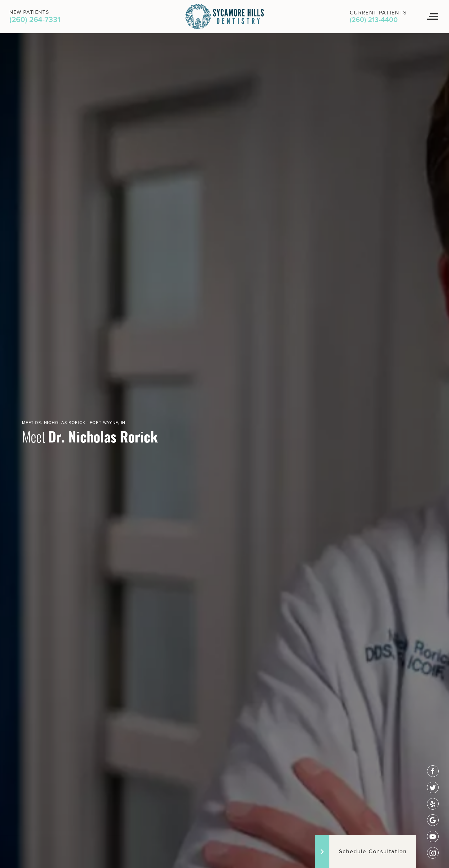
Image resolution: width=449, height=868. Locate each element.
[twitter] (433, 787)
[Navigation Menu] (433, 17)
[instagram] (433, 853)
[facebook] (433, 771)
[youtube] (433, 836)
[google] (433, 820)
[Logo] (224, 16)
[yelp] (433, 804)
